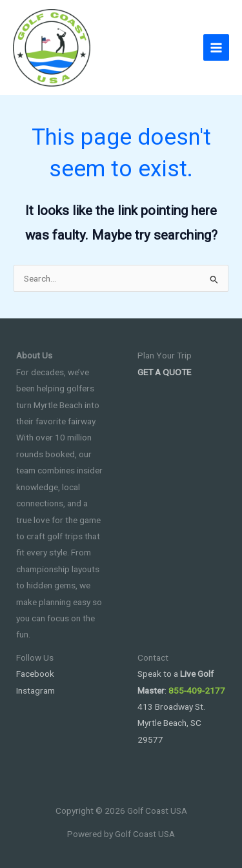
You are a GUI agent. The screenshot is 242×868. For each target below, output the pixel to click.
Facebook (35, 674)
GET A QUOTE (164, 372)
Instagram (35, 690)
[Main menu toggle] (217, 47)
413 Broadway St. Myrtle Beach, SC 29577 (171, 723)
